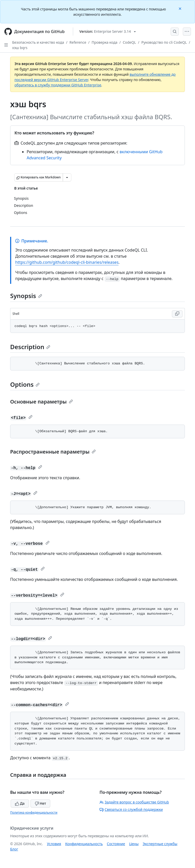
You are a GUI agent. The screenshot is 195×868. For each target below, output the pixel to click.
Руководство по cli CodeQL (164, 42)
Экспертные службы (160, 844)
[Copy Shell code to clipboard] (177, 314)
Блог (14, 849)
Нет (40, 803)
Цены (134, 844)
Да (20, 803)
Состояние (116, 844)
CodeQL (129, 42)
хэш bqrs (20, 48)
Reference (78, 42)
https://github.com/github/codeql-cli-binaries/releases (67, 262)
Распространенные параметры (53, 452)
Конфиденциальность (84, 844)
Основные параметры (42, 402)
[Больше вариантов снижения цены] (67, 177)
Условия (54, 844)
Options (25, 384)
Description (30, 347)
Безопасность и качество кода (38, 42)
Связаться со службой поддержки (131, 809)
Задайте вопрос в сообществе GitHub (134, 802)
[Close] (181, 8)
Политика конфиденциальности (34, 812)
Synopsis (26, 296)
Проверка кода (104, 42)
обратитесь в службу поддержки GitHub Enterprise (58, 85)
